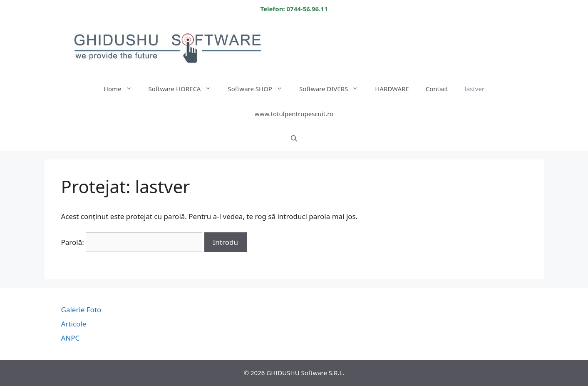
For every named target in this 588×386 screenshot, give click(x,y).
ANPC (71, 338)
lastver (475, 89)
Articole (74, 324)
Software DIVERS (333, 89)
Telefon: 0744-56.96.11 (294, 9)
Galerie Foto (81, 310)
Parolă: (132, 242)
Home (122, 89)
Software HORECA (184, 89)
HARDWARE (392, 89)
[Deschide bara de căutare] (294, 139)
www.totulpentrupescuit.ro (294, 114)
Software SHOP (259, 89)
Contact (437, 89)
